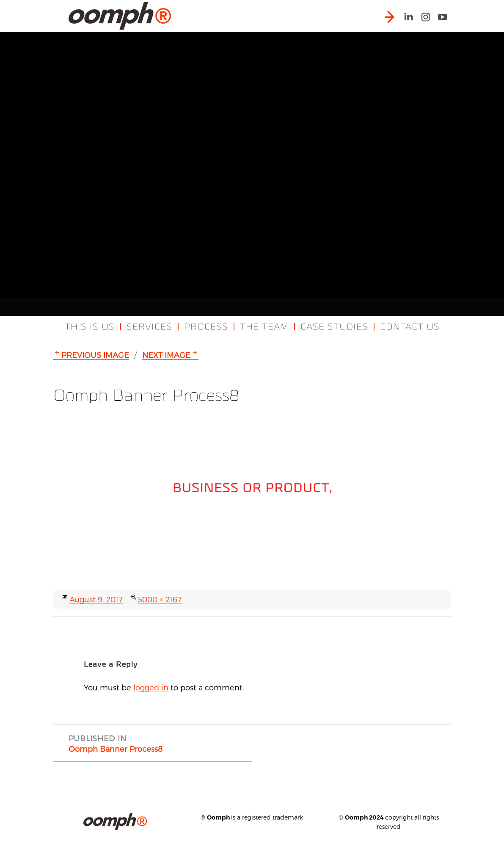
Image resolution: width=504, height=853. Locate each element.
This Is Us (90, 327)
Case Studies (334, 327)
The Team (264, 327)
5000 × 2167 (160, 599)
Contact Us (410, 327)
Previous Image (95, 355)
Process (206, 327)
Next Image (166, 355)
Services (149, 327)
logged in (151, 687)
